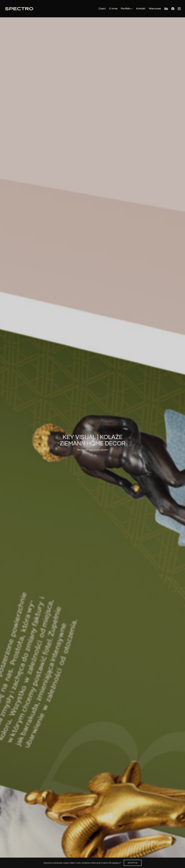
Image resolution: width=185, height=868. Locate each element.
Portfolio (126, 8)
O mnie (113, 8)
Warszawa (155, 8)
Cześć (102, 8)
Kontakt (141, 8)
